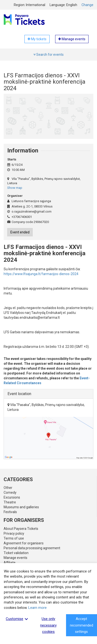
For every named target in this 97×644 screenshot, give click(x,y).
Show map (15, 188)
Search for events (48, 55)
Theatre (10, 502)
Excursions (12, 497)
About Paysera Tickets (21, 529)
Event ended (20, 232)
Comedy (10, 493)
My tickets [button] (37, 39)
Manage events (15, 558)
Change (87, 5)
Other (8, 488)
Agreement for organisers (24, 543)
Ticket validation (16, 553)
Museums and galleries (21, 507)
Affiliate (10, 563)
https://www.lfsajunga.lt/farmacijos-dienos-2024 (41, 274)
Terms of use (14, 538)
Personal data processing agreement (32, 548)
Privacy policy (14, 533)
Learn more (37, 608)
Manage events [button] (72, 39)
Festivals (10, 512)
